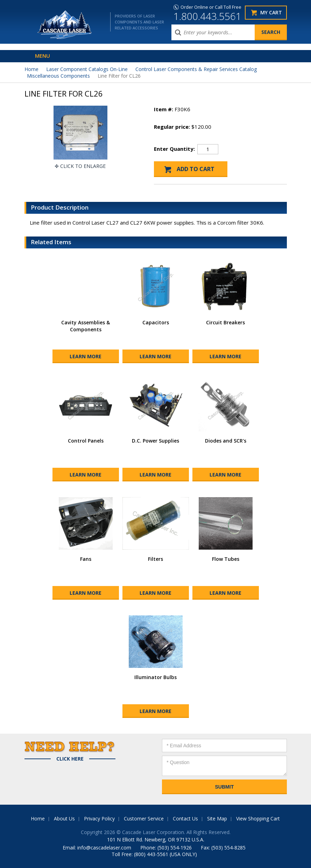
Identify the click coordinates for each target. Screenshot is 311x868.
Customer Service (144, 818)
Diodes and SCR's (226, 441)
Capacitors (156, 322)
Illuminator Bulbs (155, 677)
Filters (155, 559)
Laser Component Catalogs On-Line (87, 69)
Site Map (217, 818)
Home (31, 69)
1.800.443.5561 (207, 16)
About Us (64, 818)
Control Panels (86, 441)
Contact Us (185, 818)
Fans (86, 559)
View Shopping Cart (258, 818)
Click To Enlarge (83, 166)
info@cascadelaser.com (104, 848)
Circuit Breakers (225, 322)
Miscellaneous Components (58, 76)
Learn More (86, 356)
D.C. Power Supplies (155, 441)
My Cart (271, 12)
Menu (43, 56)
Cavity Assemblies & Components (86, 326)
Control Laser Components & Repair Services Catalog (196, 69)
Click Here (70, 759)
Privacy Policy (99, 818)
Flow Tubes (226, 559)
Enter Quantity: (174, 149)
